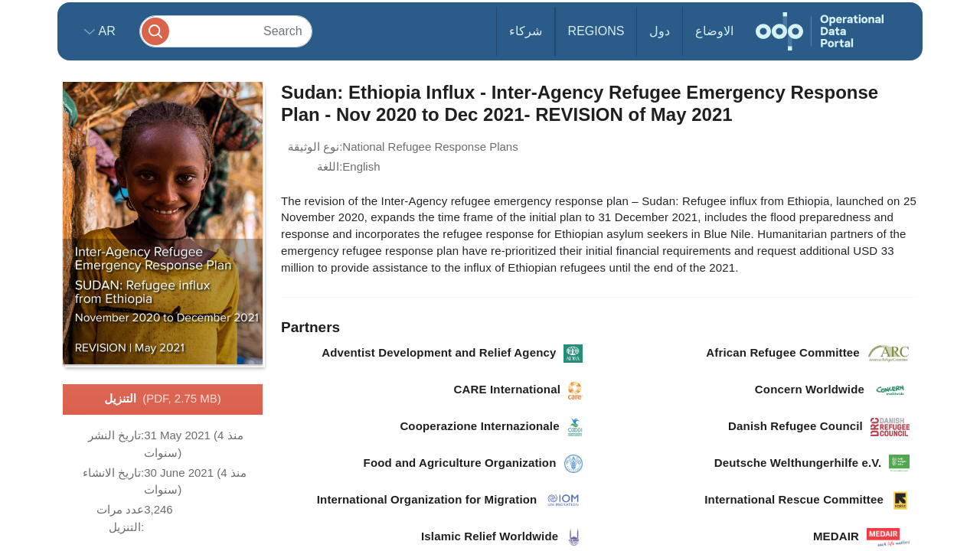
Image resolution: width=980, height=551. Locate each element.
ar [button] (105, 31)
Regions (596, 31)
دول (660, 31)
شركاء (526, 31)
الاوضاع (714, 31)
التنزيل (162, 399)
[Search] (226, 31)
